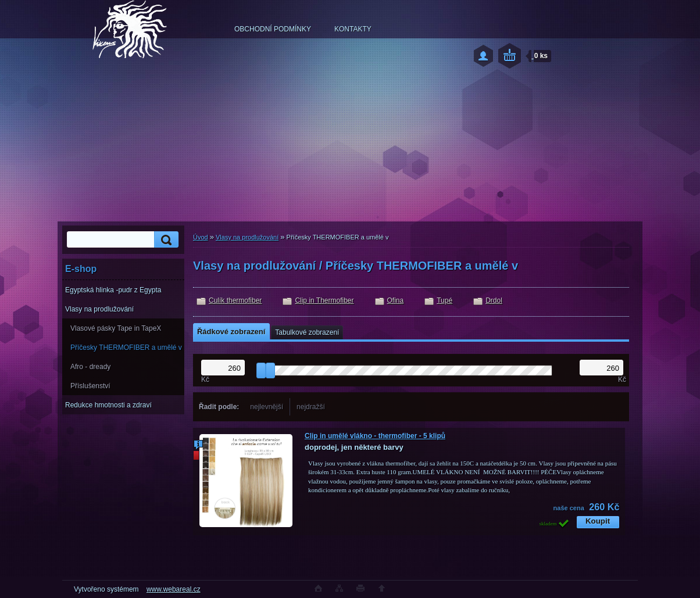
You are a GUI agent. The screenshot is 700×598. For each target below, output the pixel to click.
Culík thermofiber (235, 300)
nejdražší (311, 407)
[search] (165, 240)
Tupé (444, 300)
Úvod (201, 237)
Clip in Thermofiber (324, 300)
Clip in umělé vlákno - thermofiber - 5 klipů (375, 436)
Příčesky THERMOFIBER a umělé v (126, 348)
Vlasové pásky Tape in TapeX (116, 328)
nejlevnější (267, 407)
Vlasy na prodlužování (99, 309)
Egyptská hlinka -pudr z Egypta (113, 290)
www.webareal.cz (174, 589)
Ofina (396, 300)
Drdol (494, 300)
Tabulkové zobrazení (307, 332)
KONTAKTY (353, 29)
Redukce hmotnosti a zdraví (108, 405)
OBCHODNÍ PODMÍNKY (273, 29)
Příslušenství (90, 386)
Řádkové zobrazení (231, 332)
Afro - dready (90, 367)
